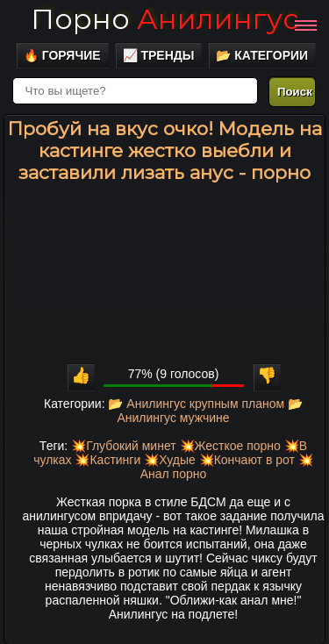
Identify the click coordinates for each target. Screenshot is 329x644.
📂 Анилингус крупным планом (196, 404)
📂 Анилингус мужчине (210, 411)
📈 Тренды (159, 55)
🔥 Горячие (62, 55)
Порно (164, 19)
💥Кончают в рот (247, 460)
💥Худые (170, 460)
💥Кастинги (107, 460)
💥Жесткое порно (230, 446)
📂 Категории (262, 55)
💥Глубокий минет (124, 446)
